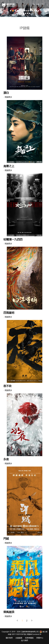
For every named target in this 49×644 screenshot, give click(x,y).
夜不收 (7, 386)
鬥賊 (6, 539)
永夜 (6, 459)
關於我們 (9, 638)
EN (34, 4)
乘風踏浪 (9, 612)
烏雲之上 (9, 166)
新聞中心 (40, 638)
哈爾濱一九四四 (13, 239)
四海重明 (9, 313)
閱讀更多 (8, 97)
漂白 (6, 93)
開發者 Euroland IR (34, 634)
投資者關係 (29, 638)
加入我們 (24, 640)
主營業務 (19, 638)
